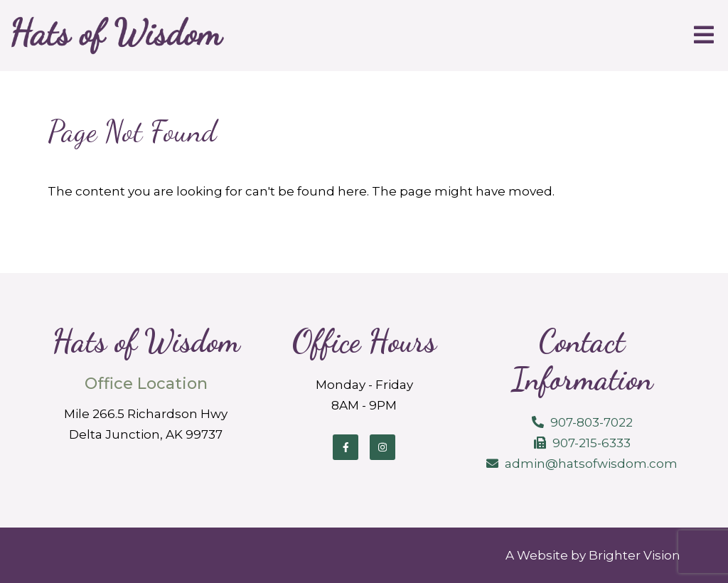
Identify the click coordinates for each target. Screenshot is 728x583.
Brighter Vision (635, 555)
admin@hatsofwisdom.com (591, 464)
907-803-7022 (591, 422)
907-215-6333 (591, 443)
